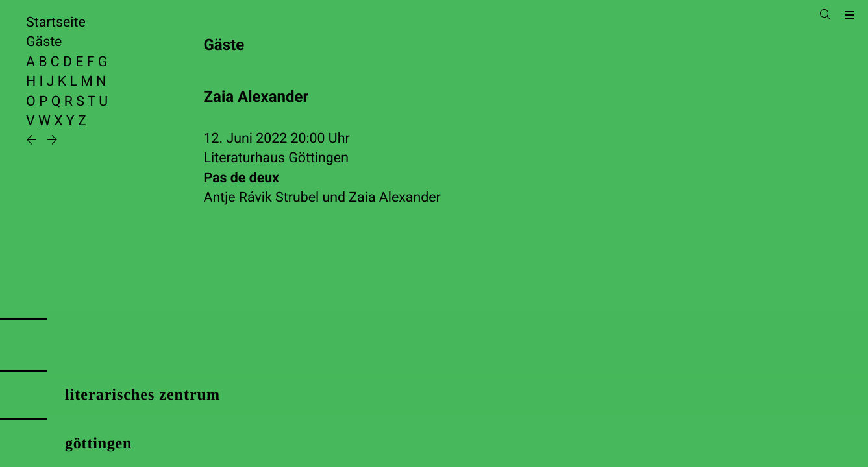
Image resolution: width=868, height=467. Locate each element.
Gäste (44, 42)
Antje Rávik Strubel (262, 198)
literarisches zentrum (143, 395)
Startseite (56, 22)
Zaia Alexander (394, 198)
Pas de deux (242, 178)
